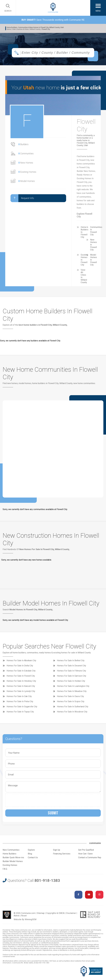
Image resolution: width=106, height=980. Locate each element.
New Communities (11, 851)
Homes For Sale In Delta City (20, 666)
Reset (24, 916)
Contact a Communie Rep (90, 858)
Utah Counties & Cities (20, 29)
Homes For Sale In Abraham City (21, 661)
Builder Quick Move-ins (13, 858)
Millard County (35, 29)
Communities (26, 154)
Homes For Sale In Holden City (71, 682)
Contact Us (33, 858)
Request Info (22, 199)
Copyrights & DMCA (55, 914)
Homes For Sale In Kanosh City (21, 687)
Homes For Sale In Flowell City (21, 676)
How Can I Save (85, 854)
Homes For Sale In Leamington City (73, 687)
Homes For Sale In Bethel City (71, 661)
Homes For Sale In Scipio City (71, 702)
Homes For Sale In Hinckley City (21, 682)
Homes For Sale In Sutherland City (73, 707)
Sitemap (41, 914)
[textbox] (59, 53)
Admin (17, 916)
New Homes (26, 163)
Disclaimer (71, 914)
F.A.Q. (5, 870)
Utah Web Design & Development (7, 915)
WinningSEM (31, 920)
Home (9, 29)
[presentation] (27, 801)
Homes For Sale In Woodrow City (72, 712)
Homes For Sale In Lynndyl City (21, 692)
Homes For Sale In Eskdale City (21, 671)
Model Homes (27, 182)
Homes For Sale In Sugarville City (22, 707)
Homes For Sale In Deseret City (71, 666)
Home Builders (9, 854)
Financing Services (62, 854)
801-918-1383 (47, 881)
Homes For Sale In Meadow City (72, 692)
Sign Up (57, 851)
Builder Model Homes (13, 862)
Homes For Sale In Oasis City (70, 697)
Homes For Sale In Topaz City (20, 712)
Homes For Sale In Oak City (19, 697)
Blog (30, 854)
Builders (23, 145)
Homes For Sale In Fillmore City (71, 671)
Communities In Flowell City (96, 232)
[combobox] (53, 53)
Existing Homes (27, 173)
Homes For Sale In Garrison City (72, 676)
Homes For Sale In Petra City (20, 702)
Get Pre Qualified (86, 851)
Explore (31, 851)
